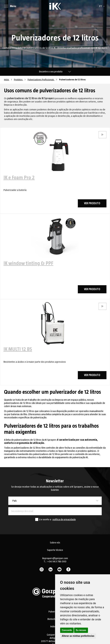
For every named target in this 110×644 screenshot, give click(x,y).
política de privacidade (64, 519)
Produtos (19, 80)
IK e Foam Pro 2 (19, 178)
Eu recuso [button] (81, 630)
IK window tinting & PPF (28, 263)
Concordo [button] (67, 630)
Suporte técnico (55, 550)
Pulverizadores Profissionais (41, 80)
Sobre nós (55, 543)
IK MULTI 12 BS (18, 349)
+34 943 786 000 (57, 561)
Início (7, 80)
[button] (103, 6)
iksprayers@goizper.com (55, 558)
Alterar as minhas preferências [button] (78, 636)
